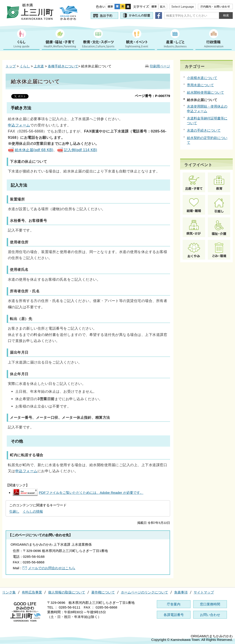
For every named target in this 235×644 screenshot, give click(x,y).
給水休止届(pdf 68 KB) (31, 150)
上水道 (39, 66)
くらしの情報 (33, 511)
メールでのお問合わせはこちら (52, 568)
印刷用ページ (160, 66)
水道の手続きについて (204, 130)
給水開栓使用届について (205, 92)
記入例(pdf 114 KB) (77, 150)
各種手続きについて (63, 66)
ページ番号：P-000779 (152, 96)
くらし (25, 66)
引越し (14, 511)
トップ (11, 66)
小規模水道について (202, 78)
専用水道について (200, 85)
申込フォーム (19, 125)
